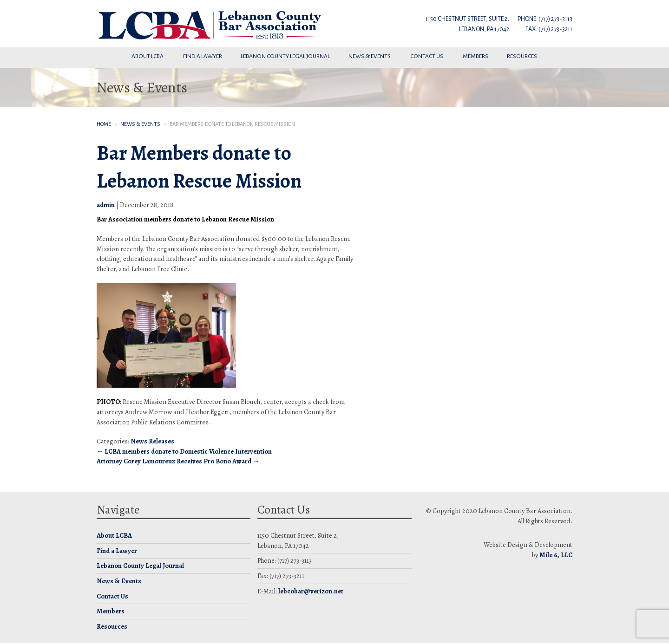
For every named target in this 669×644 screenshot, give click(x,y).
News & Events (370, 56)
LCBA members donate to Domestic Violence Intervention (184, 451)
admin (106, 205)
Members (476, 56)
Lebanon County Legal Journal (285, 56)
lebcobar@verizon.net (311, 591)
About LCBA (148, 56)
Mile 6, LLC (556, 555)
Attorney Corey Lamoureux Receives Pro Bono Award (178, 461)
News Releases (152, 441)
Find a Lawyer (203, 56)
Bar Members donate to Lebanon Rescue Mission (199, 167)
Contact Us (427, 56)
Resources (522, 56)
